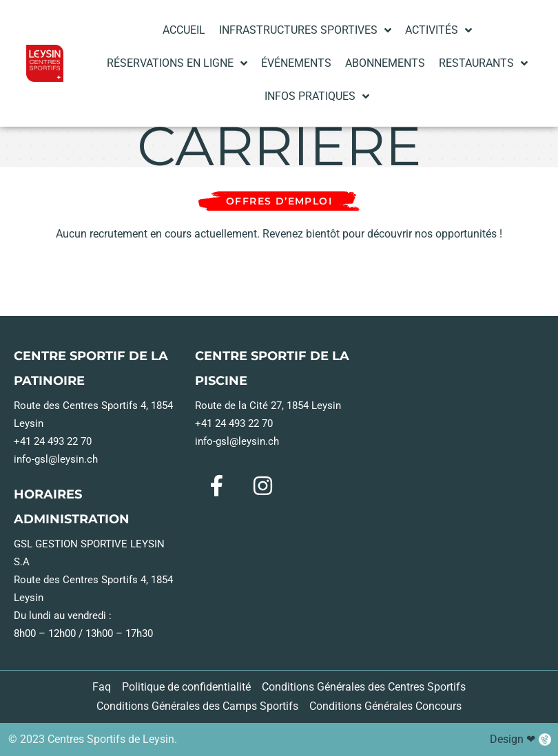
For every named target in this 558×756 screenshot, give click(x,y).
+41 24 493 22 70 (53, 504)
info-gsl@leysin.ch (56, 522)
